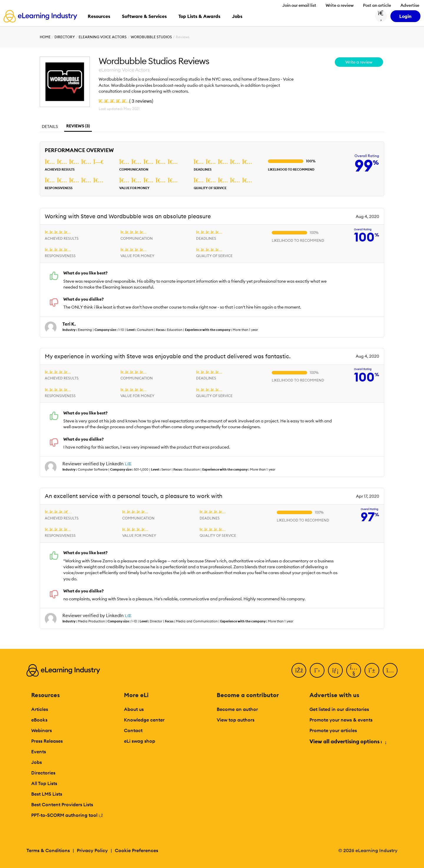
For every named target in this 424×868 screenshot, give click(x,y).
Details (50, 126)
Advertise (410, 5)
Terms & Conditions (48, 850)
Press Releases (47, 741)
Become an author (237, 709)
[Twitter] (317, 670)
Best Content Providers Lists (62, 804)
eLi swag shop (140, 741)
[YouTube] (354, 670)
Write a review (340, 5)
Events (39, 752)
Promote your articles (333, 730)
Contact (133, 730)
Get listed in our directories (339, 709)
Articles (40, 709)
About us (134, 709)
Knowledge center (144, 720)
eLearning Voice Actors (103, 37)
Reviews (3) (78, 126)
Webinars (42, 730)
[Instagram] (390, 670)
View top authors (236, 720)
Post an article (377, 5)
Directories (43, 773)
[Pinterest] (372, 670)
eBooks (39, 720)
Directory (65, 37)
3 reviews (142, 101)
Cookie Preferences (136, 850)
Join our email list (299, 5)
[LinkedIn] (335, 670)
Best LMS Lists (47, 794)
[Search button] (381, 16)
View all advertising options (348, 741)
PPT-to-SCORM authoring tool (67, 815)
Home (45, 37)
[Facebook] (299, 670)
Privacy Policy (92, 850)
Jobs (37, 762)
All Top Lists (44, 783)
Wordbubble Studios (151, 37)
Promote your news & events (341, 720)
